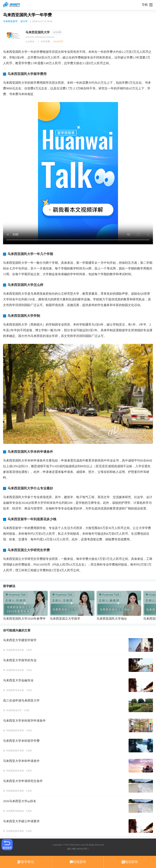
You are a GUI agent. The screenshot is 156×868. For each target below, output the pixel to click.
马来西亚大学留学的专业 (20, 660)
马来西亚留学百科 (15, 730)
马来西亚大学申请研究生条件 (23, 781)
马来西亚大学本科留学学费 (21, 741)
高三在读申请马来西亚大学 (21, 701)
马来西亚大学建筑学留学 (20, 640)
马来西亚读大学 (14, 710)
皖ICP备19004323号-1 (78, 849)
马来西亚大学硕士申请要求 (21, 821)
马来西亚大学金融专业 (18, 680)
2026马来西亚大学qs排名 (20, 801)
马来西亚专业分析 (15, 650)
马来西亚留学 (10, 21)
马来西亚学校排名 (15, 811)
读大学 (24, 21)
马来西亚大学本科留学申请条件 (24, 721)
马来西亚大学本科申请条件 (21, 761)
